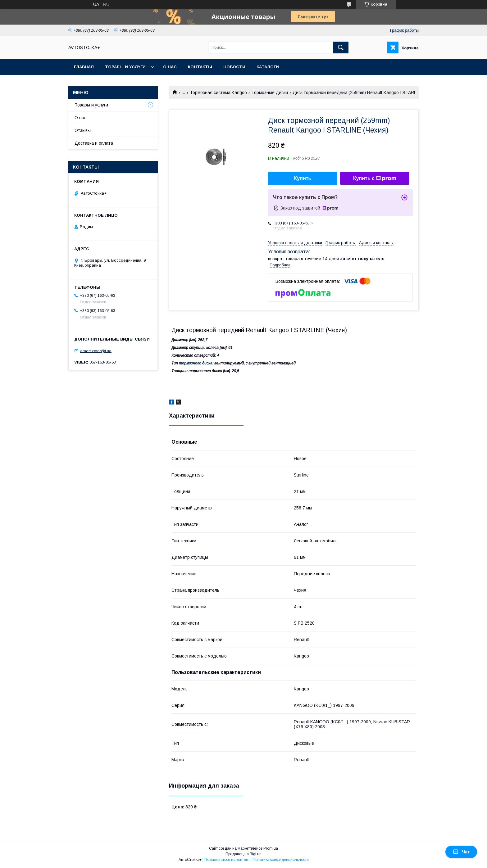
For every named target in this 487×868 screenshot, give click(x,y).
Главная (84, 67)
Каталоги (268, 67)
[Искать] (341, 47)
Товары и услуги (125, 67)
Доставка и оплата (94, 143)
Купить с (375, 179)
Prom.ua (271, 848)
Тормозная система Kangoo (218, 93)
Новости (234, 67)
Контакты (200, 67)
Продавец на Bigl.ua (243, 854)
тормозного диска (196, 363)
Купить (303, 178)
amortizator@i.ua (96, 351)
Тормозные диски (270, 93)
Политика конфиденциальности (281, 860)
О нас (170, 67)
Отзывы (83, 130)
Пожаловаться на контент (227, 860)
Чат (461, 852)
